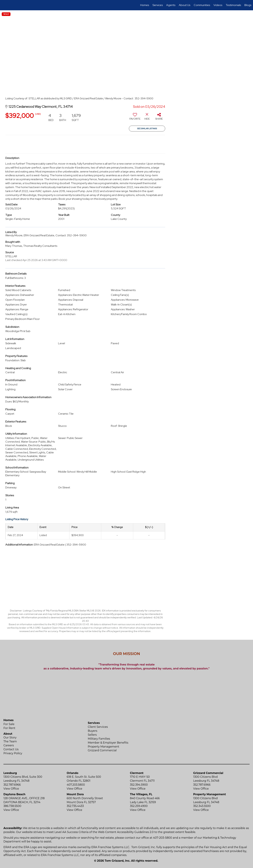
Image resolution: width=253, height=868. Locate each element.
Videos (218, 5)
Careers (9, 745)
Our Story (10, 737)
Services (158, 5)
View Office (11, 789)
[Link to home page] (4, 5)
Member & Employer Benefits (108, 743)
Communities (202, 5)
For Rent (9, 728)
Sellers (92, 735)
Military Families (99, 739)
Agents (171, 5)
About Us (185, 5)
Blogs (248, 5)
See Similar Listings (147, 129)
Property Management (104, 747)
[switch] (135, 118)
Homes (145, 5)
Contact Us (11, 749)
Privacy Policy (13, 753)
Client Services (98, 727)
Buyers (93, 731)
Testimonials (233, 5)
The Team (10, 741)
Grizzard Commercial (102, 750)
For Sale (9, 724)
